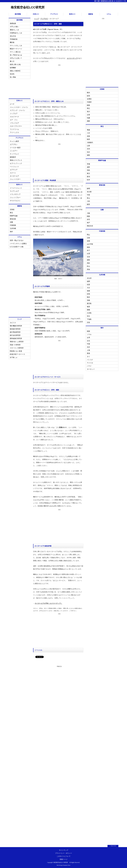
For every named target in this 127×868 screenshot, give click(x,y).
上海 (88, 350)
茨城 (88, 164)
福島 (88, 155)
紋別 (88, 96)
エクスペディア (72, 58)
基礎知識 (13, 23)
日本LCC (36, 14)
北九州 (89, 278)
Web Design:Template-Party (63, 865)
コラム (109, 14)
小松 (88, 201)
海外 (11, 232)
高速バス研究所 (15, 345)
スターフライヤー (16, 126)
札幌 (88, 118)
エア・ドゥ (14, 120)
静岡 (88, 189)
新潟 (88, 177)
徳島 (88, 260)
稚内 (88, 93)
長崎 (88, 291)
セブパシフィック (16, 163)
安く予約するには (16, 55)
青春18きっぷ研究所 (17, 342)
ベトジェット (14, 167)
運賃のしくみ (14, 30)
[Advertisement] (58, 82)
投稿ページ (64, 859)
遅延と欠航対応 (15, 71)
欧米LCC (72, 14)
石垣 (88, 322)
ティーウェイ (14, 154)
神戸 (88, 223)
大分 (88, 288)
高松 (88, 263)
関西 (88, 216)
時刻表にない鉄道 (16, 351)
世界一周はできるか (17, 240)
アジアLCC (54, 14)
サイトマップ (64, 850)
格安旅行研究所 (15, 329)
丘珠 (88, 115)
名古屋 (89, 192)
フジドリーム (14, 129)
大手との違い (14, 27)
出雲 (88, 254)
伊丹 (88, 220)
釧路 (88, 105)
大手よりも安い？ (16, 58)
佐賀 (88, 285)
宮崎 (88, 300)
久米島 (89, 313)
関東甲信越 (14, 216)
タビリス (13, 323)
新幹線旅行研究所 (16, 338)
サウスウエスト (15, 201)
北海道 (12, 210)
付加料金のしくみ (16, 33)
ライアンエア (14, 191)
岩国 (88, 241)
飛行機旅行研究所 (16, 326)
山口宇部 (90, 244)
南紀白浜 (90, 226)
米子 (88, 250)
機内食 (12, 42)
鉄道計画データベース (17, 354)
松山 (88, 266)
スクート (13, 173)
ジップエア (14, 114)
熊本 (88, 297)
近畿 (11, 222)
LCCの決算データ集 (17, 247)
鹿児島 (89, 304)
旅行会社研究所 (15, 335)
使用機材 (13, 68)
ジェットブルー (15, 198)
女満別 (89, 99)
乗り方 (12, 61)
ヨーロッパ (91, 369)
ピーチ (12, 104)
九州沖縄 (13, 228)
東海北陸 (13, 219)
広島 (88, 238)
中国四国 (13, 225)
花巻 (88, 136)
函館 (88, 121)
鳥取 (88, 247)
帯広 (88, 108)
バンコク (90, 360)
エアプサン (14, 144)
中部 (88, 195)
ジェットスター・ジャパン (19, 107)
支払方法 (13, 36)
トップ (37, 19)
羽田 (88, 170)
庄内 (88, 149)
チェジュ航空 (14, 141)
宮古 (88, 316)
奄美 (88, 307)
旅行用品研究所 (15, 332)
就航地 (91, 14)
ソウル (89, 334)
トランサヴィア (15, 194)
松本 (88, 180)
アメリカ (90, 363)
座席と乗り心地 (15, 65)
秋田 (88, 139)
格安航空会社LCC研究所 (28, 7)
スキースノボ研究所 (17, 348)
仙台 (88, 152)
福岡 (88, 281)
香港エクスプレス (16, 160)
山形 (88, 146)
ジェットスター (15, 179)
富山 (88, 198)
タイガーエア (14, 176)
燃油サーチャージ (16, 49)
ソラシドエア (14, 123)
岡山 (88, 235)
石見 (88, 257)
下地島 (89, 319)
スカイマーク (14, 117)
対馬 (88, 294)
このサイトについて (64, 856)
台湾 (88, 338)
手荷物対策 (14, 39)
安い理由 (13, 77)
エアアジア (14, 170)
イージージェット (16, 188)
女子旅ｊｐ (14, 357)
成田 (88, 167)
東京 (88, 173)
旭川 (88, 112)
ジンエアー (14, 151)
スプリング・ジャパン (17, 110)
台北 (88, 341)
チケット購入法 (15, 52)
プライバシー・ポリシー (64, 853)
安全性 (12, 74)
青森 (88, 130)
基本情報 (18, 14)
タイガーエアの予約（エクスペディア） (48, 603)
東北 (11, 213)
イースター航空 (15, 148)
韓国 (88, 331)
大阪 (88, 213)
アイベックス (14, 133)
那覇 (88, 310)
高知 (88, 269)
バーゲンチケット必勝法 (18, 244)
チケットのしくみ (16, 46)
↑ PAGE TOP (113, 846)
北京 (88, 347)
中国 (88, 344)
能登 (88, 204)
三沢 (88, 133)
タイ (88, 357)
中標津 (89, 102)
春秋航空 (13, 157)
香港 (88, 353)
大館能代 (90, 143)
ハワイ (89, 366)
